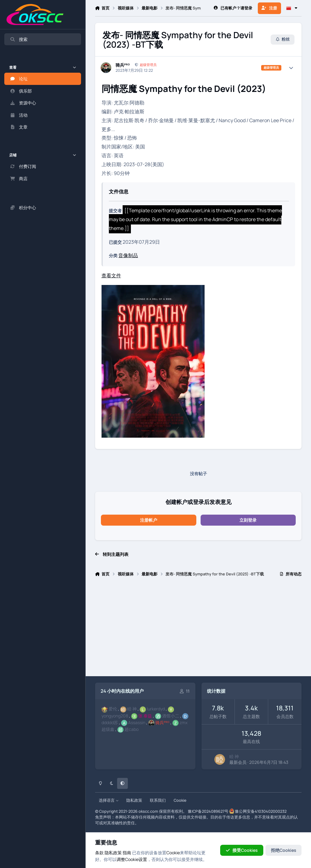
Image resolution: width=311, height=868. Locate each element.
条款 (99, 853)
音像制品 (128, 255)
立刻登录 (248, 520)
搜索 (19, 39)
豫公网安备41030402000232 (261, 811)
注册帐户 (149, 520)
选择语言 (109, 800)
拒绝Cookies (284, 850)
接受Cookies (242, 850)
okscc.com (148, 811)
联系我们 (158, 800)
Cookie (180, 800)
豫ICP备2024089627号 (208, 811)
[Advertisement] (198, 629)
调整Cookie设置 (132, 859)
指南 (127, 853)
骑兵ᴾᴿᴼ (123, 65)
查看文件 (111, 275)
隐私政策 (134, 800)
